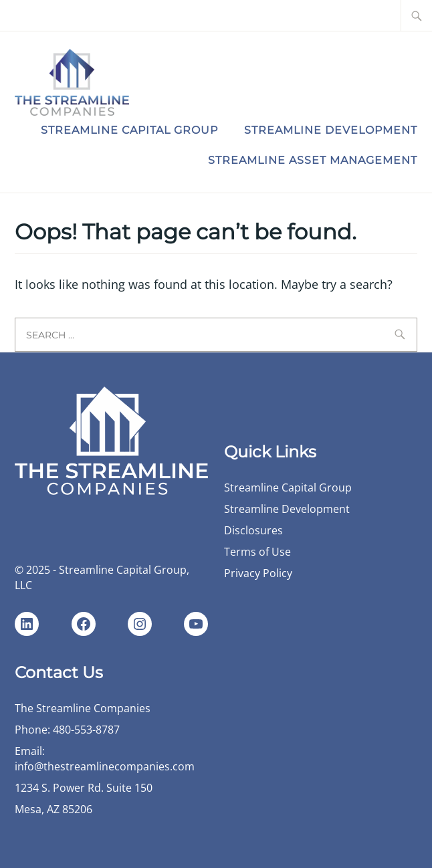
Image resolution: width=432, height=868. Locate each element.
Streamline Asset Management (313, 160)
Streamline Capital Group (129, 130)
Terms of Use (257, 552)
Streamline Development (331, 130)
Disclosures (253, 530)
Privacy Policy (258, 573)
